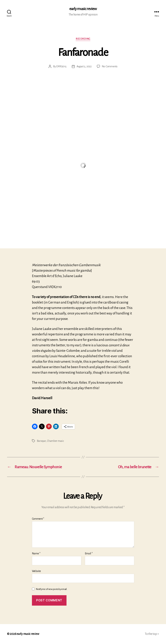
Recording (83, 39)
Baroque (41, 441)
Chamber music (55, 441)
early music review (83, 9)
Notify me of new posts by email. (51, 589)
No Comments (110, 66)
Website (36, 571)
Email (89, 553)
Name (36, 553)
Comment (38, 519)
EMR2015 (61, 66)
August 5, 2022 (84, 66)
